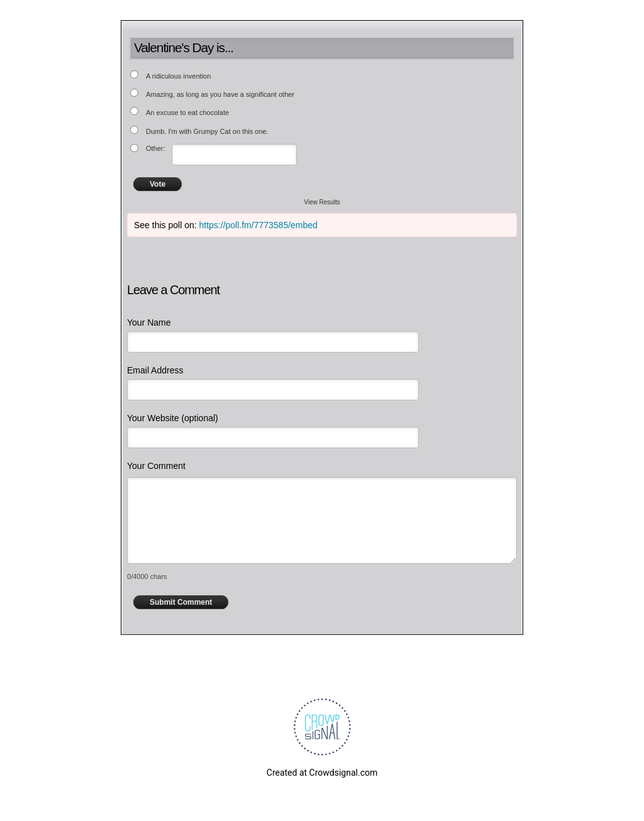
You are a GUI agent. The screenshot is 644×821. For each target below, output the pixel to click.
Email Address (155, 370)
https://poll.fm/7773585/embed (258, 225)
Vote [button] (158, 184)
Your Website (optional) (173, 418)
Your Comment (156, 466)
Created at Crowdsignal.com (322, 773)
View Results (322, 202)
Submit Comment (181, 602)
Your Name (149, 322)
